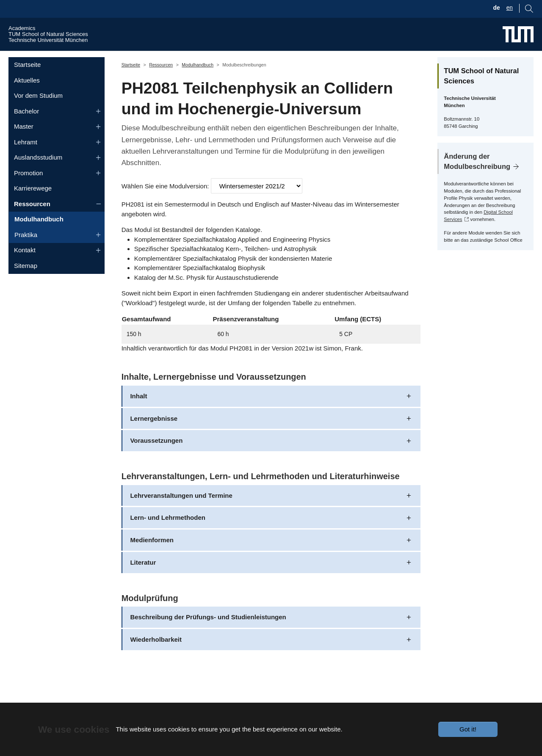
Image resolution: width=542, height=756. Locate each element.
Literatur (143, 578)
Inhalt (138, 412)
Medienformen (152, 556)
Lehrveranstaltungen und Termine (181, 511)
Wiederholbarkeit (156, 655)
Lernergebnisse (154, 434)
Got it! (468, 729)
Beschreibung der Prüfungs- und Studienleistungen (208, 633)
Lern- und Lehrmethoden (168, 534)
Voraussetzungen (156, 457)
